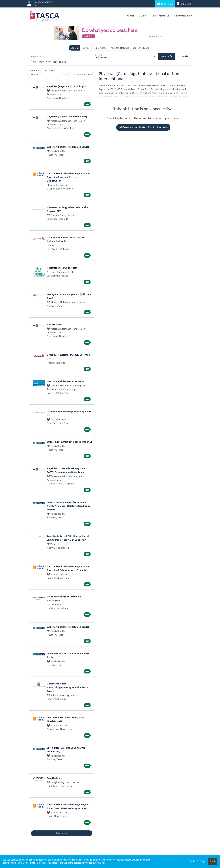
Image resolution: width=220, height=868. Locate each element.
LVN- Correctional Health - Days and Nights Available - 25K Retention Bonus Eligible (69, 506)
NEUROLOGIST (55, 324)
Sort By (34, 75)
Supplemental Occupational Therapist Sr (70, 442)
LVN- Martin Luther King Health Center (68, 147)
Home (131, 15)
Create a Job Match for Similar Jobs (143, 127)
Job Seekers (165, 4)
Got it (213, 862)
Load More (62, 833)
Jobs (142, 15)
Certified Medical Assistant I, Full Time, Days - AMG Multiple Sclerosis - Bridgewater (69, 177)
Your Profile (160, 15)
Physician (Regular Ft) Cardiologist (66, 86)
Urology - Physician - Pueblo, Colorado (68, 355)
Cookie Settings (197, 862)
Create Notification (82, 75)
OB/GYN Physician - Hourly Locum (65, 381)
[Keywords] (62, 56)
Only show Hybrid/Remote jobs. (50, 62)
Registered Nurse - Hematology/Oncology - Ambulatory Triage (67, 687)
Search (74, 48)
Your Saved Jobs (141, 48)
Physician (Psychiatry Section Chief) (67, 116)
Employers (184, 4)
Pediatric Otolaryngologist (62, 268)
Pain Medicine (54, 778)
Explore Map (100, 48)
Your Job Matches (120, 48)
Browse (86, 48)
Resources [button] (182, 15)
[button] (183, 56)
